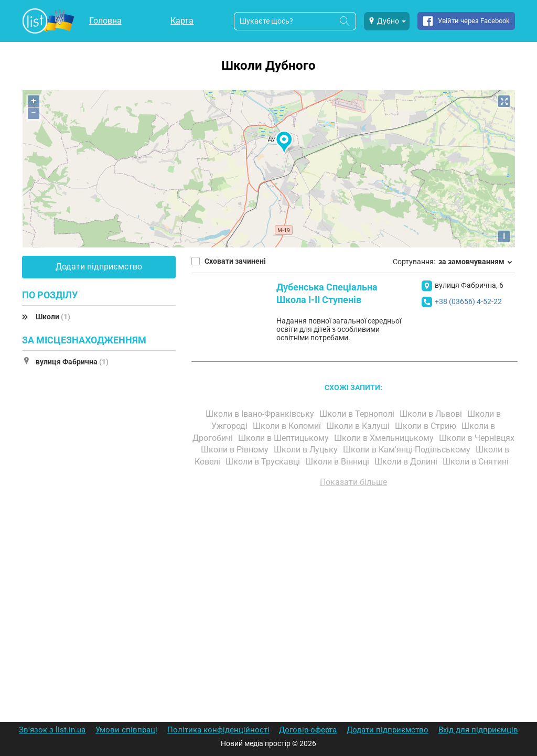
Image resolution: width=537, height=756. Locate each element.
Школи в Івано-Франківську (261, 414)
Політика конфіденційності (218, 730)
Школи (53, 317)
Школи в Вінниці (338, 462)
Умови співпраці (126, 730)
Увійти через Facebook (474, 21)
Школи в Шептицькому (284, 438)
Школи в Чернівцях (477, 438)
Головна (105, 21)
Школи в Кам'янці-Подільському (408, 450)
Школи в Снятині (477, 462)
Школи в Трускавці (264, 462)
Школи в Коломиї (288, 426)
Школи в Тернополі (358, 414)
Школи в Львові (432, 414)
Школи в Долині (407, 462)
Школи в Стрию (427, 426)
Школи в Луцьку (307, 450)
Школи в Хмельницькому (385, 438)
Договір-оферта (308, 730)
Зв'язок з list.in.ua (52, 730)
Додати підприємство (99, 267)
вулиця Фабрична (72, 362)
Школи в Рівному (236, 450)
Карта (182, 21)
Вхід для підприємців (478, 730)
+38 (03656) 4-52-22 (468, 301)
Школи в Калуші (359, 426)
